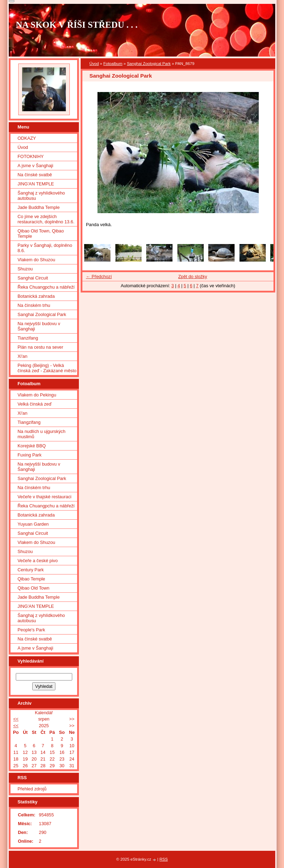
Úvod (94, 64)
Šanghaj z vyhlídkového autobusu (41, 196)
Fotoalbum (113, 64)
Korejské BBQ (32, 446)
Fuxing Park (29, 455)
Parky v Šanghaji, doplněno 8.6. (45, 248)
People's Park (31, 630)
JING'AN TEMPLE (36, 184)
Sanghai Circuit (33, 278)
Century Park (31, 570)
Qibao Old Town (33, 588)
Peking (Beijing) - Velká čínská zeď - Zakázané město (47, 368)
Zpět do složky (193, 277)
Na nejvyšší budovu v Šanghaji (39, 326)
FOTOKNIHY (31, 156)
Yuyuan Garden (33, 524)
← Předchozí (99, 277)
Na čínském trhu (34, 305)
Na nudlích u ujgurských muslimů (42, 434)
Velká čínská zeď (35, 404)
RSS (164, 859)
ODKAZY (27, 138)
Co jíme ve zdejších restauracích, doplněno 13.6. (46, 219)
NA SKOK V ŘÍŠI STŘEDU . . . (77, 25)
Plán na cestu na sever (40, 347)
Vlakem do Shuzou (36, 260)
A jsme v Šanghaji (35, 166)
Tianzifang (28, 338)
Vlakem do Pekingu (37, 395)
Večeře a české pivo (38, 561)
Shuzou (25, 269)
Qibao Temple (31, 579)
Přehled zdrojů (32, 789)
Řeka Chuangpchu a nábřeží (46, 287)
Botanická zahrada (36, 296)
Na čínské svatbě (35, 175)
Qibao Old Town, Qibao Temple (41, 234)
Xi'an (22, 356)
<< (16, 719)
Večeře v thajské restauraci (45, 497)
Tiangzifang (29, 422)
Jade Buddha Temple (39, 207)
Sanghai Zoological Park (149, 64)
